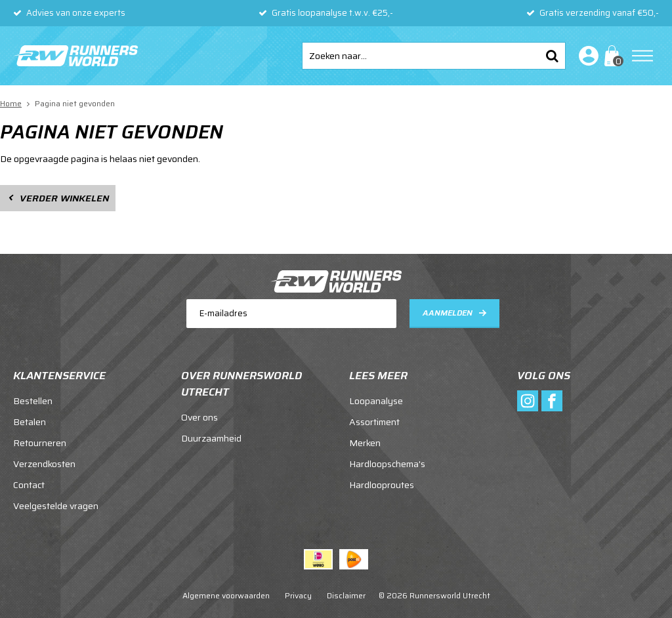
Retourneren (40, 443)
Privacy (298, 595)
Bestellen (33, 401)
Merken (365, 443)
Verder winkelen (64, 198)
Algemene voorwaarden (226, 595)
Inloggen (586, 56)
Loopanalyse (376, 401)
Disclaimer (346, 595)
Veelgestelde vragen (56, 506)
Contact (29, 485)
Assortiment (374, 422)
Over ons (199, 417)
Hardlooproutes (382, 485)
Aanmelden (448, 313)
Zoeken (552, 56)
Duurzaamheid (211, 438)
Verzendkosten (44, 464)
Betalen (30, 422)
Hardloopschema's (387, 464)
